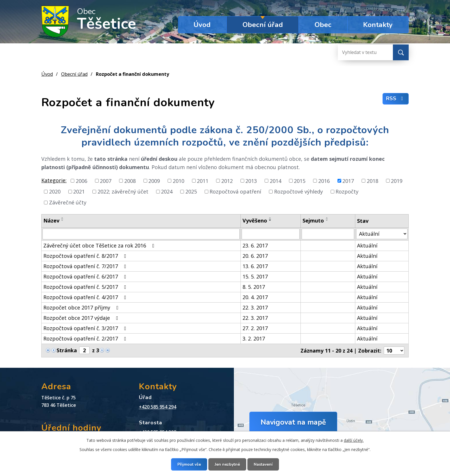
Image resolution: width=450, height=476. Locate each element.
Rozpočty (347, 191)
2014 (276, 181)
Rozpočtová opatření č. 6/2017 (86, 276)
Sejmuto (313, 220)
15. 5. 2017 (255, 276)
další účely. (354, 440)
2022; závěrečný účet (123, 191)
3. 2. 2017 (254, 338)
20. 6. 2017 (255, 256)
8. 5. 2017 (254, 287)
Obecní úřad (263, 25)
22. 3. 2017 (255, 307)
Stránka (67, 350)
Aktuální (367, 245)
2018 (373, 181)
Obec (323, 25)
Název (51, 220)
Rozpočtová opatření (235, 191)
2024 (167, 191)
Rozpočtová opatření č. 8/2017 (86, 256)
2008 (130, 181)
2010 (179, 181)
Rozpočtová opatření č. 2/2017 (86, 338)
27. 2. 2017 (255, 328)
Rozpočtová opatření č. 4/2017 (86, 297)
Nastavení (263, 464)
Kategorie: (54, 180)
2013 (251, 181)
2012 (227, 181)
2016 (324, 181)
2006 (82, 181)
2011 (203, 181)
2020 (55, 191)
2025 (191, 191)
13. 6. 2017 (255, 266)
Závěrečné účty (68, 202)
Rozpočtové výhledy (298, 191)
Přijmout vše (189, 464)
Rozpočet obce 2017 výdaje (82, 318)
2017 (348, 181)
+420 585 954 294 (158, 407)
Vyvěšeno (255, 220)
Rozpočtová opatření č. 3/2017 (86, 328)
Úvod (202, 25)
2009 (154, 181)
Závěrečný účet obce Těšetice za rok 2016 (100, 245)
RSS (396, 98)
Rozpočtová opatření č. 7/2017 (86, 266)
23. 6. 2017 (255, 245)
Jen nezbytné (227, 464)
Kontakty (378, 25)
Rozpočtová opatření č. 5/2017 (86, 287)
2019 (397, 181)
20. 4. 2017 (255, 297)
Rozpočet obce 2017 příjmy (82, 307)
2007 (106, 181)
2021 (79, 191)
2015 (300, 181)
